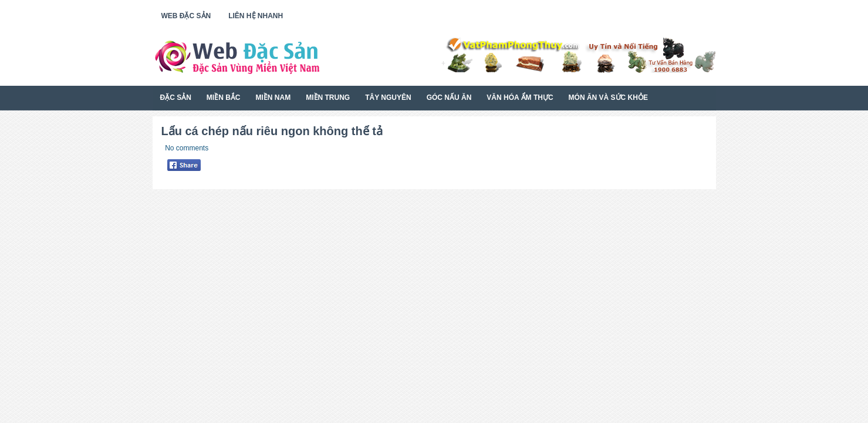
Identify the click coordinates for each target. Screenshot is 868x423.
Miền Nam (273, 98)
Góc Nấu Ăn (449, 98)
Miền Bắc (224, 98)
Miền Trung (328, 98)
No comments (187, 148)
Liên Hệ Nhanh (256, 16)
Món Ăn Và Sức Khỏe (608, 98)
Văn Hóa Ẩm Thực (520, 98)
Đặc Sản (176, 98)
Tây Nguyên (388, 98)
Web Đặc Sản (186, 16)
